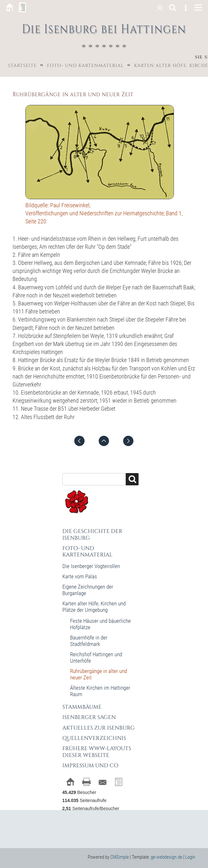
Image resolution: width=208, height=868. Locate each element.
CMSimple (120, 857)
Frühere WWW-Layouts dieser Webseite (97, 752)
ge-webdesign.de (167, 857)
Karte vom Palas (80, 576)
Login (190, 857)
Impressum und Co (90, 765)
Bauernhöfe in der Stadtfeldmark (89, 641)
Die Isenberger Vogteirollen (91, 566)
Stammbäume (82, 707)
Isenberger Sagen (89, 717)
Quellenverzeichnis (94, 738)
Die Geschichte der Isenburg (92, 534)
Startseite (22, 65)
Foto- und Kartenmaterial (85, 65)
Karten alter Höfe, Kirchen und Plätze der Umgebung (94, 607)
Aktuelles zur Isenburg (99, 728)
